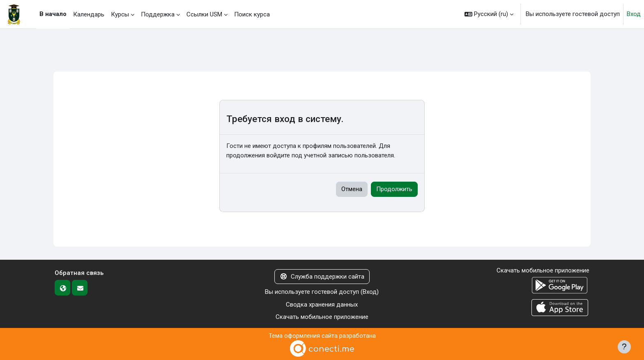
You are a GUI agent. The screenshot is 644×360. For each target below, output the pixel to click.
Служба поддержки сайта (322, 277)
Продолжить (394, 189)
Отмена (352, 189)
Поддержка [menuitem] (158, 14)
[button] (489, 14)
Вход (634, 14)
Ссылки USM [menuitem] (204, 14)
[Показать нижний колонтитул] (624, 347)
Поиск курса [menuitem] (252, 14)
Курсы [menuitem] (120, 14)
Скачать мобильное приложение (322, 317)
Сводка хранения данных (322, 305)
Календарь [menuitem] (89, 14)
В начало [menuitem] (53, 14)
